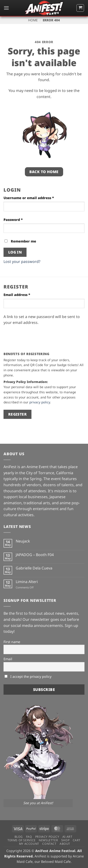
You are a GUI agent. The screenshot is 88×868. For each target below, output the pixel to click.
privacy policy (40, 402)
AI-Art (67, 837)
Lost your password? (22, 262)
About (65, 844)
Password (21, 219)
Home (33, 20)
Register (18, 414)
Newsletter (48, 840)
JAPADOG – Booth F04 (35, 555)
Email (8, 659)
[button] (6, 8)
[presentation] (39, 337)
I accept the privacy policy (28, 677)
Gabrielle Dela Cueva (34, 568)
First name (12, 642)
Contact (49, 844)
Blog (19, 837)
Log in (15, 252)
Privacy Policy (47, 837)
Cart (77, 840)
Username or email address (37, 198)
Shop (65, 840)
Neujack (23, 541)
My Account (29, 844)
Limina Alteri (27, 582)
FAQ (29, 837)
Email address (25, 294)
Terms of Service (22, 840)
